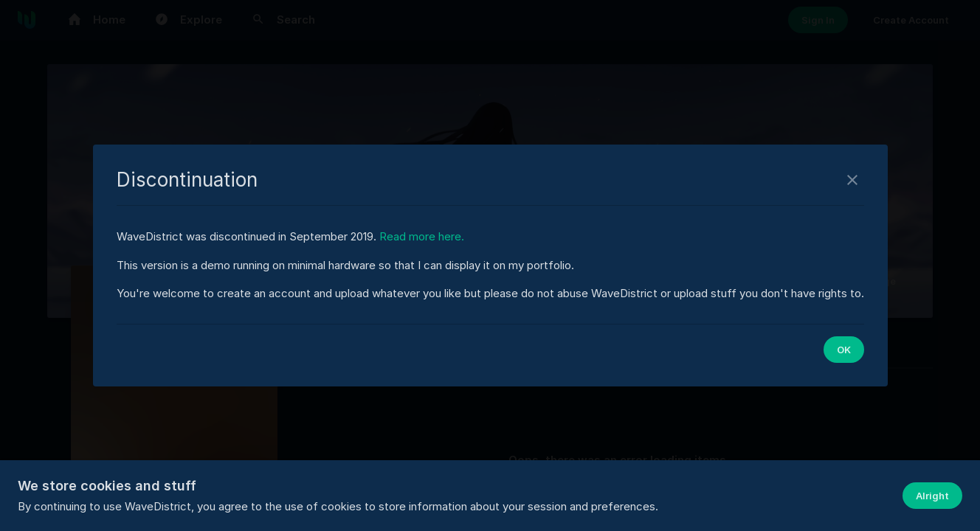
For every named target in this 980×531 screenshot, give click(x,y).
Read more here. (422, 236)
